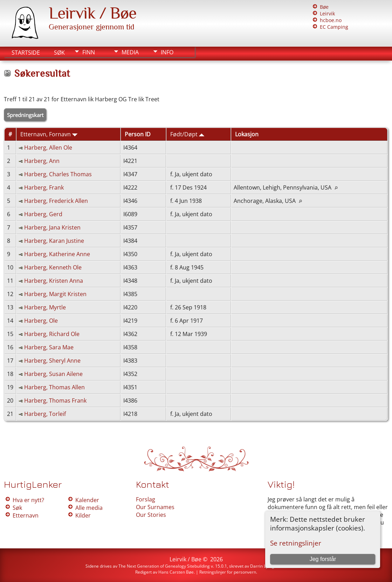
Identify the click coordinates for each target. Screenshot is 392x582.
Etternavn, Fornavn (49, 134)
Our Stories (151, 515)
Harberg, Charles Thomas (58, 174)
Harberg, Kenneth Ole (53, 267)
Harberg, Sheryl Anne (52, 361)
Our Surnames (155, 507)
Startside (26, 53)
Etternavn (26, 515)
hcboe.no (331, 20)
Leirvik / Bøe (92, 13)
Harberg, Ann (42, 161)
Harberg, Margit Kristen (55, 294)
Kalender (87, 500)
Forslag (146, 499)
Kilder (83, 515)
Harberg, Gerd (43, 214)
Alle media (89, 508)
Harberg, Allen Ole (48, 148)
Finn (89, 52)
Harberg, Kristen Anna (54, 281)
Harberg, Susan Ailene (53, 374)
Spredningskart (25, 115)
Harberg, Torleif (45, 414)
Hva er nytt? (28, 500)
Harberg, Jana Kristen (52, 227)
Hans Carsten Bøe (176, 572)
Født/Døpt (187, 134)
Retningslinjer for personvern (228, 572)
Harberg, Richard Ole (52, 334)
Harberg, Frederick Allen (56, 201)
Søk (59, 53)
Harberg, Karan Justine (54, 241)
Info (167, 52)
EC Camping (334, 27)
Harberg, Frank (44, 187)
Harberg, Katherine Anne (57, 254)
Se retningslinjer (296, 543)
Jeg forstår (323, 559)
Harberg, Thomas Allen (54, 387)
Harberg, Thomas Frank (55, 400)
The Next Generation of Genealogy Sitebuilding (164, 566)
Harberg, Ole (41, 321)
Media (130, 52)
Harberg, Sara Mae (49, 347)
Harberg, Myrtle (45, 307)
